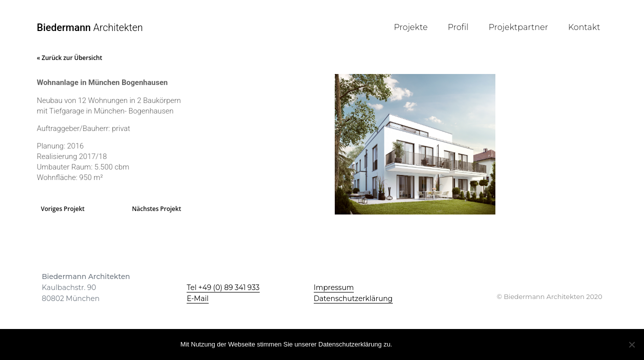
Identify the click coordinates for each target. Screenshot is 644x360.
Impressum (334, 287)
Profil (458, 27)
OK (406, 344)
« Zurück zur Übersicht (70, 58)
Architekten (90, 27)
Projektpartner (519, 27)
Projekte (411, 27)
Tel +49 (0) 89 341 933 (223, 287)
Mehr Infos (442, 344)
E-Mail (198, 298)
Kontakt (584, 27)
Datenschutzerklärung (353, 298)
